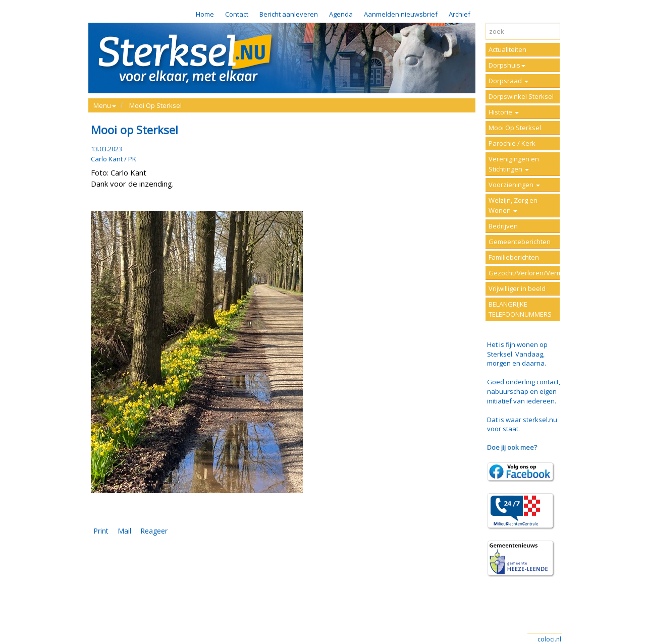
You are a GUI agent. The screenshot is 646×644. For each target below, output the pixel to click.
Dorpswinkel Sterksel (521, 96)
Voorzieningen (514, 185)
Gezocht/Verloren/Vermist (524, 273)
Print (101, 531)
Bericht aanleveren (289, 14)
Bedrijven (503, 226)
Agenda (341, 14)
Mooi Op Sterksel (155, 105)
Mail (124, 531)
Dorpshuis (507, 65)
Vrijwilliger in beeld (517, 288)
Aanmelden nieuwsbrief (401, 14)
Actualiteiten (507, 49)
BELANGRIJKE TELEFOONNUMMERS (520, 309)
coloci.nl (549, 639)
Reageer (154, 531)
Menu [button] (105, 105)
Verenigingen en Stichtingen (514, 164)
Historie (504, 112)
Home (205, 14)
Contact (237, 14)
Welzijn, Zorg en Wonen (513, 205)
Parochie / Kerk (512, 143)
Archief (460, 14)
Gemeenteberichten (520, 242)
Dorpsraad (508, 81)
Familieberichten (514, 257)
